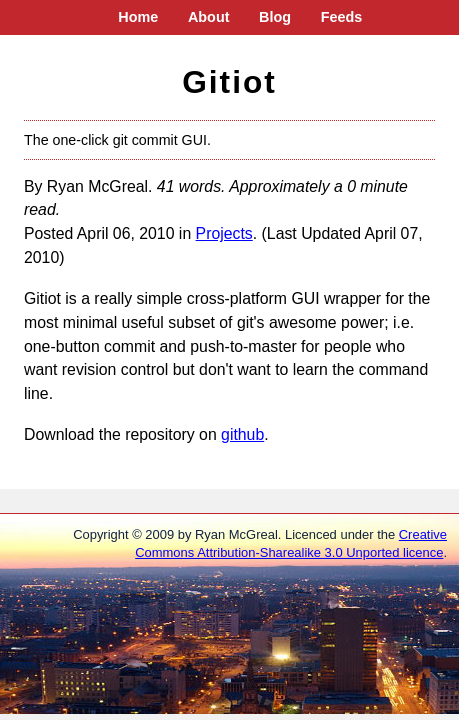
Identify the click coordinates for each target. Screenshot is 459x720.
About (209, 17)
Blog (275, 17)
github (242, 434)
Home (138, 17)
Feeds (342, 17)
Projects (224, 233)
